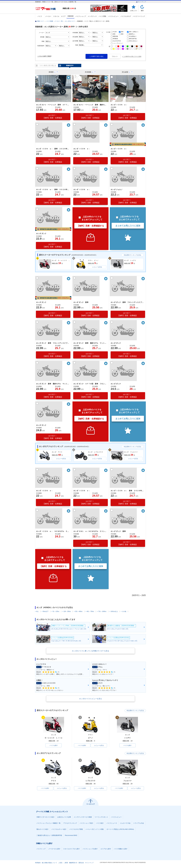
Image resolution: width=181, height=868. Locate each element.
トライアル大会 (139, 823)
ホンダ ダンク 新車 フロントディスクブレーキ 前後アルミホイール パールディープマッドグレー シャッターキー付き (127, 302)
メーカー (48, 16)
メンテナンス (92, 16)
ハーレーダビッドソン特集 (95, 829)
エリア (63, 16)
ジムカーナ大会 (125, 823)
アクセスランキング (70, 823)
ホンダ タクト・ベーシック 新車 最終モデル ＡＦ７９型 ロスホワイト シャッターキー (90, 105)
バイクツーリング (139, 16)
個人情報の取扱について (49, 863)
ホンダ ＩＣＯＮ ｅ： (119, 105)
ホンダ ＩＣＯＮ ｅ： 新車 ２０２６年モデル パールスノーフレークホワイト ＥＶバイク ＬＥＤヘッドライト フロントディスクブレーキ (127, 491)
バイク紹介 (100, 823)
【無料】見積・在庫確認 (52, 117)
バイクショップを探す (90, 849)
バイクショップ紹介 (87, 823)
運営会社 (81, 863)
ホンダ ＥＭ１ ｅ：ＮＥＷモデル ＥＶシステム (90, 531)
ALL (37, 611)
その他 (124, 611)
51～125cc (56, 611)
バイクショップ (81, 16)
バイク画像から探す (121, 849)
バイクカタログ (126, 16)
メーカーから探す (54, 849)
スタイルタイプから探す (72, 849)
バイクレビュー (113, 16)
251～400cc (79, 611)
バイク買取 (102, 16)
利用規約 (38, 863)
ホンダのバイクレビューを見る (90, 699)
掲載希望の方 (73, 863)
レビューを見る (97, 267)
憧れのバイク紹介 (42, 829)
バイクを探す (54, 745)
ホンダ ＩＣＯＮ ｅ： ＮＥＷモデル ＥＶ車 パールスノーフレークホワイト (53, 531)
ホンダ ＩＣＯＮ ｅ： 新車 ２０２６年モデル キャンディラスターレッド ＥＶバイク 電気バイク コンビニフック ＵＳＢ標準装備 (53, 189)
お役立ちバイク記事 (64, 817)
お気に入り (134, 11)
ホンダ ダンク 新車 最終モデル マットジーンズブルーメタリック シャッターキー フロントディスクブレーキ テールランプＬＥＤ (90, 343)
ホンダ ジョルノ (117, 189)
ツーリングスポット (101, 817)
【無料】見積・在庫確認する (90, 226)
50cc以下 (46, 611)
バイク (40, 16)
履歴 (142, 11)
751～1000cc (102, 611)
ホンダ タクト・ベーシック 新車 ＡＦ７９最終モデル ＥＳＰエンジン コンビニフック (53, 105)
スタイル (56, 16)
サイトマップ (141, 2)
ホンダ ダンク (41, 234)
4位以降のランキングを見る (132, 255)
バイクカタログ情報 (76, 829)
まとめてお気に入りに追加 (128, 226)
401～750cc (90, 611)
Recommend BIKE (71, 835)
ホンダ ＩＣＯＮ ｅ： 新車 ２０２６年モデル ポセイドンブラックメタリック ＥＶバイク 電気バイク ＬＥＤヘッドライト (53, 149)
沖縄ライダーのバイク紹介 (45, 817)
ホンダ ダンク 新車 (81, 302)
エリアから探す (106, 849)
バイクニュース (112, 823)
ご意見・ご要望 (63, 863)
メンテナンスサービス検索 (83, 817)
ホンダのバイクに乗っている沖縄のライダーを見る (90, 651)
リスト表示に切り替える (48, 65)
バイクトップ (41, 849)
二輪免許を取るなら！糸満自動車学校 (49, 835)
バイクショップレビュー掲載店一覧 (48, 823)
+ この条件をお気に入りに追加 (132, 56)
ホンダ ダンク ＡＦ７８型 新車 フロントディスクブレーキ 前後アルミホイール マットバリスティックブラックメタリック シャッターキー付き (90, 384)
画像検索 (71, 16)
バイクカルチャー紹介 (59, 829)
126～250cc (67, 611)
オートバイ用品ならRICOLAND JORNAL (120, 829)
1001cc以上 (114, 611)
